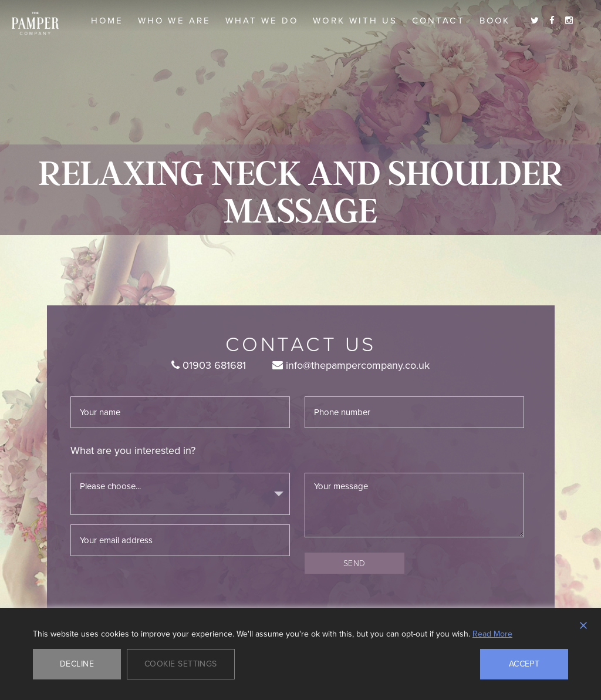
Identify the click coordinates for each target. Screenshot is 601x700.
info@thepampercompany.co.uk (351, 365)
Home (107, 21)
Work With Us (355, 21)
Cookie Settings (181, 664)
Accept (524, 664)
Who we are (174, 21)
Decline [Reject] (77, 664)
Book (495, 21)
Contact (438, 21)
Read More (492, 634)
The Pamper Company (35, 23)
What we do (262, 21)
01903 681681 (209, 365)
